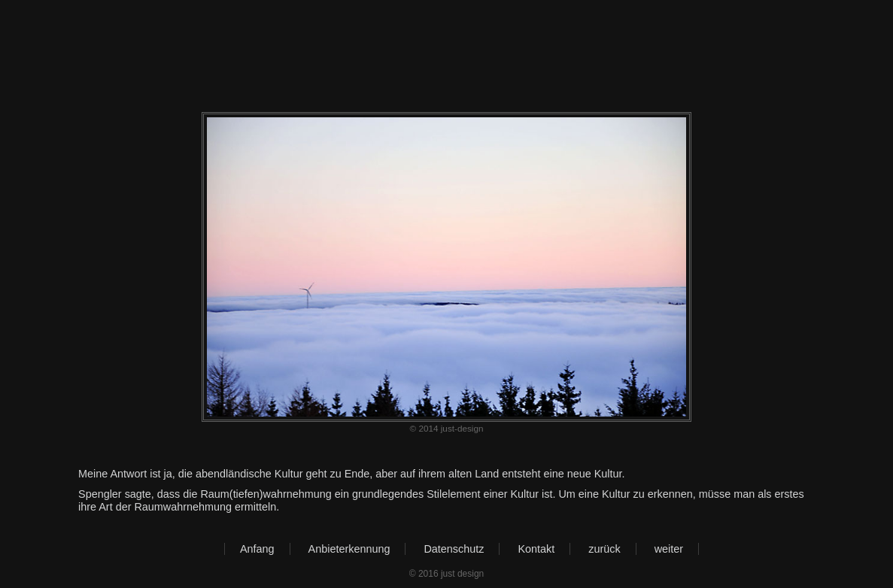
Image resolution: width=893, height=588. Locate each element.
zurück (604, 549)
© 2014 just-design (447, 428)
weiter (669, 549)
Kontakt (536, 549)
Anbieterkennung (349, 549)
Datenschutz (454, 549)
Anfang (257, 549)
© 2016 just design (447, 574)
